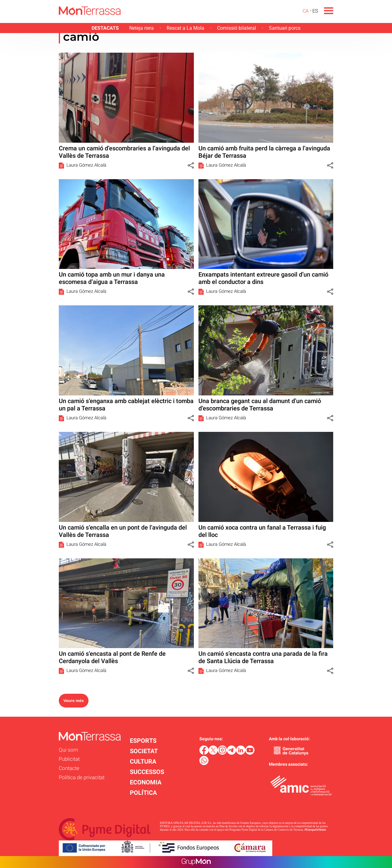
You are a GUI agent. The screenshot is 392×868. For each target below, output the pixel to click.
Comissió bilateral (237, 28)
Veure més (74, 701)
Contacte (69, 768)
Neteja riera (141, 28)
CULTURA (143, 761)
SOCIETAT (144, 751)
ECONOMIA (146, 782)
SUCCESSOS (147, 772)
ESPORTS (143, 741)
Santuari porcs (285, 28)
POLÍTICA (143, 793)
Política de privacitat (82, 777)
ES (315, 11)
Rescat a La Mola (185, 28)
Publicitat (69, 759)
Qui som (68, 750)
